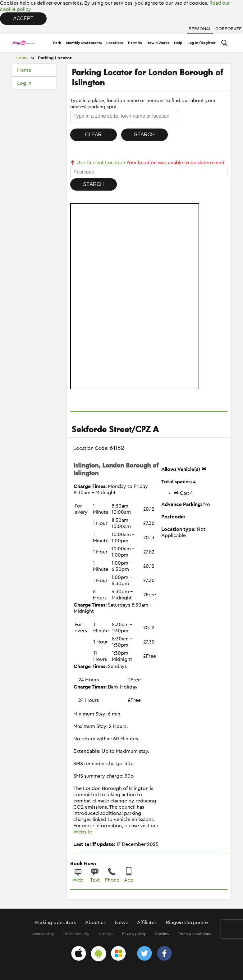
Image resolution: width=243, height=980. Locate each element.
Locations (115, 43)
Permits (135, 43)
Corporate (229, 29)
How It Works (158, 43)
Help (178, 43)
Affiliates (147, 923)
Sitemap (106, 934)
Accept (23, 18)
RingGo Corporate (187, 923)
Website (83, 832)
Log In (24, 83)
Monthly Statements (84, 43)
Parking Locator (55, 58)
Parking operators (55, 923)
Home (22, 58)
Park (57, 43)
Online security (76, 934)
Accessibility (43, 934)
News (121, 923)
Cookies (162, 934)
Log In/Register (202, 43)
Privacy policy (134, 934)
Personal (200, 29)
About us (95, 923)
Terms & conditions (194, 934)
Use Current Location (98, 163)
